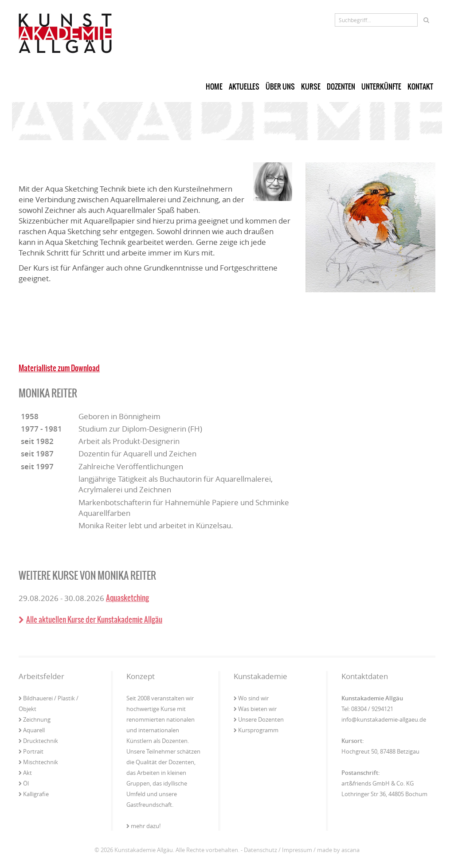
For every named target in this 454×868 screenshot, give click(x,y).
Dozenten (341, 86)
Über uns (280, 86)
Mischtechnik (38, 762)
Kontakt (420, 86)
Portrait (31, 751)
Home (214, 86)
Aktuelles (244, 86)
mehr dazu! (143, 826)
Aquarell (32, 730)
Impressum (297, 850)
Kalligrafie (34, 794)
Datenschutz (260, 850)
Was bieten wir (255, 709)
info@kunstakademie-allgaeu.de (384, 719)
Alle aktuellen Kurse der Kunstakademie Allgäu (90, 620)
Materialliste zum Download (59, 368)
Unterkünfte (381, 86)
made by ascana (338, 850)
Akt (25, 773)
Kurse (311, 86)
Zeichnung (35, 719)
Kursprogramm (256, 730)
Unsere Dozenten (259, 719)
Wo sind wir (251, 698)
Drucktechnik (38, 741)
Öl (24, 783)
